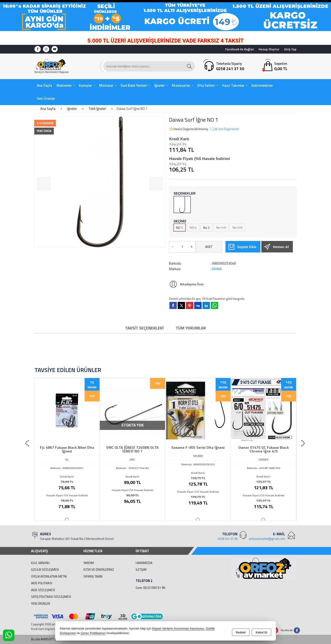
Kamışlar (86, 85)
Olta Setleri (206, 85)
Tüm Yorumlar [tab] (191, 328)
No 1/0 (221, 228)
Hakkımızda (144, 563)
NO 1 (180, 228)
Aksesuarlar (181, 85)
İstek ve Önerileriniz (99, 570)
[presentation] (28, 444)
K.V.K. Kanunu (40, 563)
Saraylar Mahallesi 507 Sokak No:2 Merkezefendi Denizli (77, 539)
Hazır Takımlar (233, 85)
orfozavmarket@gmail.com (267, 539)
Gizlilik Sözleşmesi (45, 570)
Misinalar (106, 85)
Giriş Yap (290, 49)
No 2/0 (237, 228)
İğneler (160, 85)
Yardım (89, 563)
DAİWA (217, 269)
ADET (209, 247)
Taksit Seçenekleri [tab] (144, 328)
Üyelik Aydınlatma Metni (49, 576)
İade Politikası (42, 583)
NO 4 (193, 228)
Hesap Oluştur (269, 49)
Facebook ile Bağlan (240, 49)
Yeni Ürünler (41, 604)
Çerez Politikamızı (93, 634)
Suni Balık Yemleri (134, 85)
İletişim (141, 570)
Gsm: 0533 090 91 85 (151, 588)
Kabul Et (261, 632)
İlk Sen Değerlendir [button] (225, 129)
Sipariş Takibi (93, 576)
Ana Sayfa (44, 85)
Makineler (64, 85)
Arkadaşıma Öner (186, 284)
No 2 (206, 228)
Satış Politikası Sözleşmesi (51, 597)
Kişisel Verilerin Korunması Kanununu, (179, 629)
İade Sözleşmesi (43, 590)
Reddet (241, 632)
